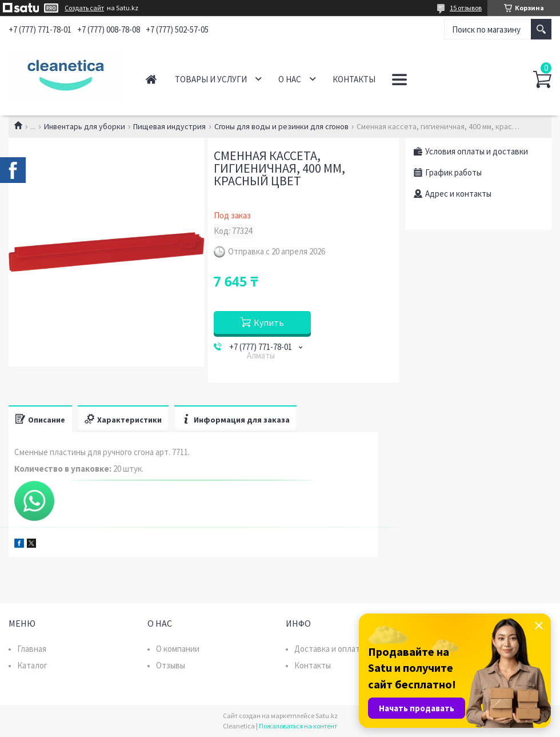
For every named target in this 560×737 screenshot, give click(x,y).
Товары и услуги (211, 79)
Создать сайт (84, 8)
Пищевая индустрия (169, 126)
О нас (290, 79)
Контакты (354, 79)
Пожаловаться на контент (298, 726)
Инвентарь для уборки (85, 126)
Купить (269, 322)
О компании (178, 649)
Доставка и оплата (329, 649)
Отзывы (171, 665)
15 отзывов (466, 8)
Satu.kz (327, 716)
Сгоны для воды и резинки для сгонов (281, 126)
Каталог (32, 665)
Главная (151, 79)
